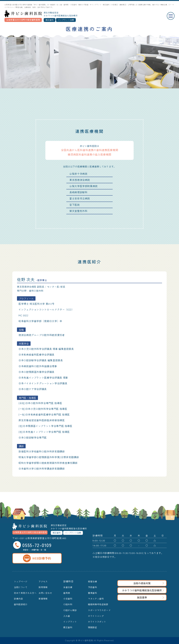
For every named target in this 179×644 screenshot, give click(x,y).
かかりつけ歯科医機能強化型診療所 (143, 590)
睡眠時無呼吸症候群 (98, 604)
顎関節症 (93, 627)
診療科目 (68, 581)
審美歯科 (93, 593)
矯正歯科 (68, 627)
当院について (21, 587)
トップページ (21, 581)
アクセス (43, 581)
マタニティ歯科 (96, 599)
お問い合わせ (45, 593)
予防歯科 (93, 587)
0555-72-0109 (32, 545)
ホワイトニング (96, 616)
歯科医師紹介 (21, 604)
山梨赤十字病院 (78, 174)
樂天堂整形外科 (78, 211)
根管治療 (93, 581)
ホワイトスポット (97, 622)
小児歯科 (68, 599)
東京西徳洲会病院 (80, 180)
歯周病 (67, 593)
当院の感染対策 (149, 583)
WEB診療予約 (37, 558)
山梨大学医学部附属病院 (84, 186)
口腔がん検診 (70, 610)
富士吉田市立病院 (80, 198)
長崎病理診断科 (78, 192)
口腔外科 (68, 604)
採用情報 (43, 587)
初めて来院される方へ (25, 593)
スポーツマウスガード (99, 610)
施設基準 (150, 597)
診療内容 (18, 599)
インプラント (70, 622)
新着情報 (43, 599)
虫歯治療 (68, 587)
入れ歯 (67, 616)
